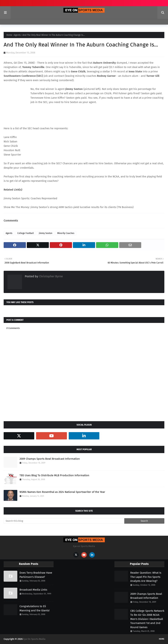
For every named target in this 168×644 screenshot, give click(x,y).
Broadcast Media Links (33, 590)
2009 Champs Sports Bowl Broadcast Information (50, 459)
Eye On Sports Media (34, 639)
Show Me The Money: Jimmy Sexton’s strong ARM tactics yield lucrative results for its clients (60, 207)
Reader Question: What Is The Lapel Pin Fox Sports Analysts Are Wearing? (146, 577)
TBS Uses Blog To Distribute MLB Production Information (54, 475)
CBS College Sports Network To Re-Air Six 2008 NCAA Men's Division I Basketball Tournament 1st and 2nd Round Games (147, 619)
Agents (17, 35)
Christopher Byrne (50, 276)
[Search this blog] (64, 521)
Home (9, 35)
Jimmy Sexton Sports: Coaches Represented (30, 198)
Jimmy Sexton (46, 233)
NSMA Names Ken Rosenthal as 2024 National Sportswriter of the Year (62, 492)
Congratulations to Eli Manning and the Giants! (35, 608)
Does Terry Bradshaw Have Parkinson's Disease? (36, 575)
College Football (26, 233)
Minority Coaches (66, 233)
